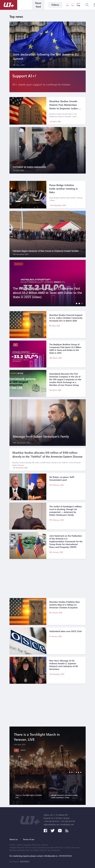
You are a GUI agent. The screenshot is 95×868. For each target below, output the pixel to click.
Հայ (67, 5)
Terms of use (29, 839)
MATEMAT (25, 862)
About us (14, 839)
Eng (78, 5)
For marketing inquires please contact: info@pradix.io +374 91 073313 (41, 856)
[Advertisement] (48, 578)
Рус (73, 5)
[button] (76, 303)
